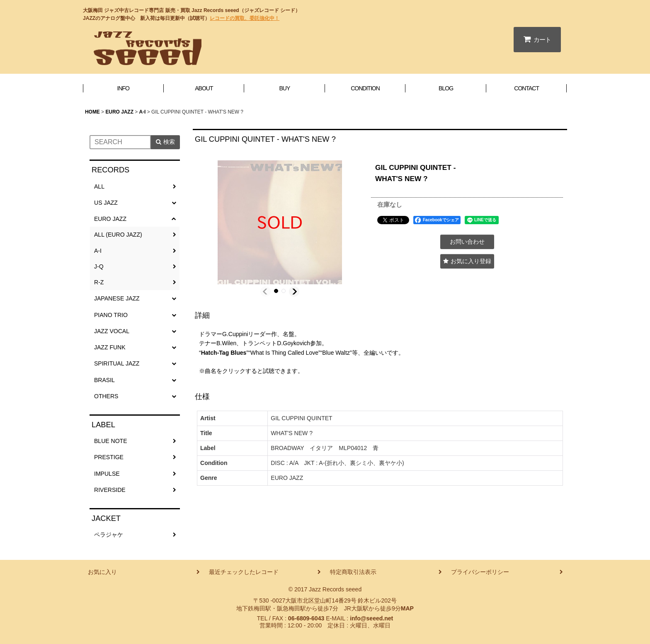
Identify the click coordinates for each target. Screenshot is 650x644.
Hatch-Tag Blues (224, 353)
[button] (266, 292)
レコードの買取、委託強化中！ (245, 18)
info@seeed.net (371, 618)
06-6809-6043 (306, 618)
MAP (407, 608)
